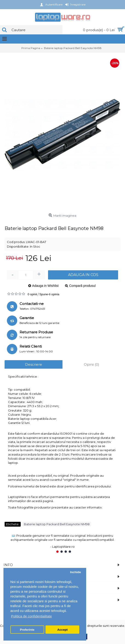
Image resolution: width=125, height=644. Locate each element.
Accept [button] (62, 630)
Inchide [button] (75, 572)
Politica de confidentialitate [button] (31, 616)
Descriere (34, 364)
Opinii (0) (92, 364)
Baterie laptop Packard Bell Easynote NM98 (57, 524)
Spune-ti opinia (49, 294)
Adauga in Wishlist (45, 286)
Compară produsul (82, 286)
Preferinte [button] (27, 630)
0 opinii (32, 294)
